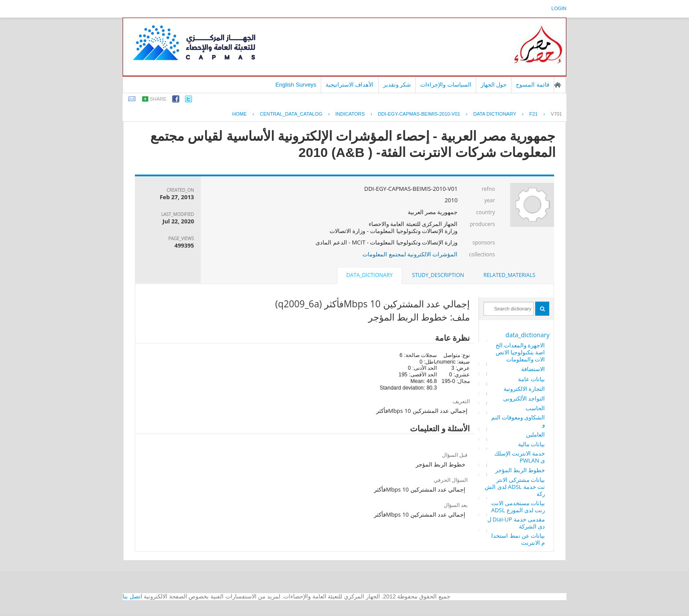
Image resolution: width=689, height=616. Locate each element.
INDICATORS (350, 114)
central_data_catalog (291, 114)
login (559, 8)
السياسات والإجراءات (446, 85)
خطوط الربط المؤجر (520, 470)
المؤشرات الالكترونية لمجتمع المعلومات (410, 254)
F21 (534, 114)
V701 (556, 114)
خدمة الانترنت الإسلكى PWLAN (520, 457)
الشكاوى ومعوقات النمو (518, 421)
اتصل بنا (132, 596)
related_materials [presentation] (509, 275)
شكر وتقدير (397, 85)
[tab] (509, 275)
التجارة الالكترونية (524, 389)
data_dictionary (527, 335)
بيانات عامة (531, 379)
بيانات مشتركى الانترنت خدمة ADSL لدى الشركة (515, 487)
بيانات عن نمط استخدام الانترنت (518, 539)
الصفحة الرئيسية (558, 85)
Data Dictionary (495, 114)
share (158, 99)
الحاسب (535, 408)
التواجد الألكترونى (524, 398)
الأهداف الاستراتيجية (350, 85)
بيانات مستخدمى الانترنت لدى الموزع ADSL (518, 507)
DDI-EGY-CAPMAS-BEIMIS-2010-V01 (419, 114)
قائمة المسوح (533, 85)
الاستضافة (533, 369)
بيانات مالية (531, 444)
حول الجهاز (494, 85)
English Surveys (296, 85)
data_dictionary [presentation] (369, 275)
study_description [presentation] (438, 275)
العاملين (535, 434)
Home (240, 114)
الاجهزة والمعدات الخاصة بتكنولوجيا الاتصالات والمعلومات (520, 352)
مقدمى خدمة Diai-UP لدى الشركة (516, 523)
